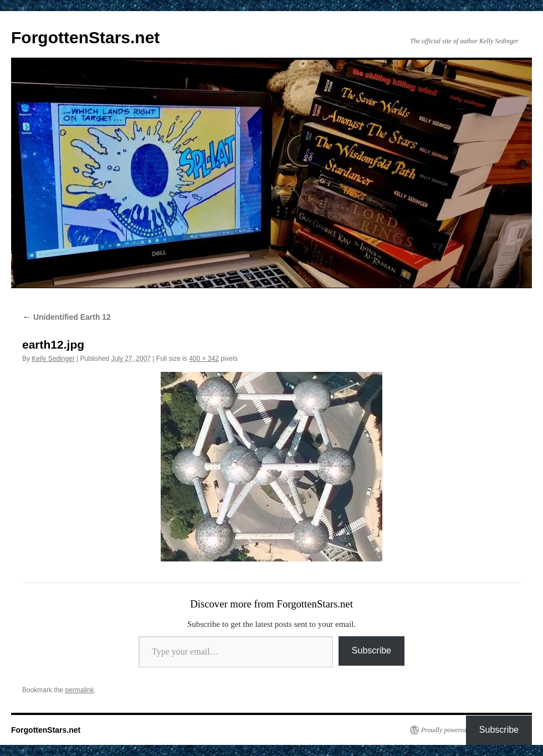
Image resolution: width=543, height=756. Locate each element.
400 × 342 (204, 359)
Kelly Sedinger (53, 359)
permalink (79, 690)
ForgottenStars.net (85, 37)
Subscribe (372, 650)
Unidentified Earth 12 (66, 317)
